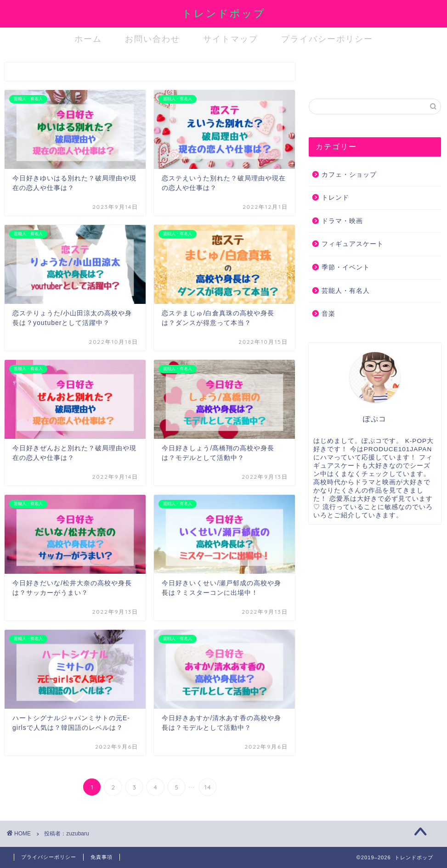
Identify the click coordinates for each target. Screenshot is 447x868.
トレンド (335, 198)
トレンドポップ (224, 13)
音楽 (328, 314)
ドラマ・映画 (342, 221)
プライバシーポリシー (327, 39)
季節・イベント (346, 267)
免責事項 (102, 857)
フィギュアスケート (353, 244)
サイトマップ (231, 39)
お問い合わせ (153, 39)
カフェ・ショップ (349, 175)
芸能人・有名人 (346, 291)
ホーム (88, 39)
